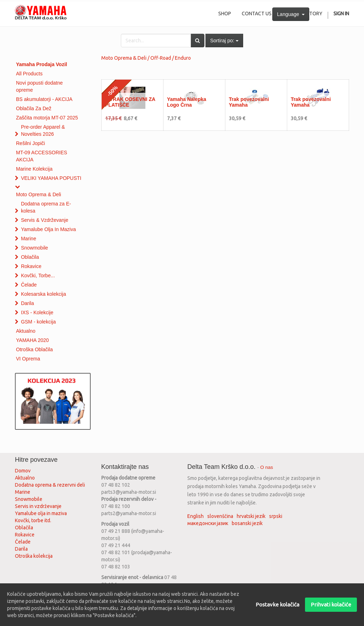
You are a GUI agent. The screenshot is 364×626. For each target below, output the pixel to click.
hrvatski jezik (251, 516)
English (196, 516)
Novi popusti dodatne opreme (39, 86)
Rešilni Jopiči (31, 143)
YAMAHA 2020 (32, 340)
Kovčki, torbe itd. (33, 520)
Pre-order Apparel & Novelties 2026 (43, 130)
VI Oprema (28, 359)
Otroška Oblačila (34, 349)
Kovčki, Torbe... (38, 275)
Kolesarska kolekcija (44, 294)
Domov (23, 471)
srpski (276, 516)
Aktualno (26, 331)
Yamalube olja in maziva (41, 513)
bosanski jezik (247, 523)
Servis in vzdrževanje (38, 506)
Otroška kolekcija (34, 556)
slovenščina (220, 516)
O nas (267, 467)
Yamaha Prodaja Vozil (42, 64)
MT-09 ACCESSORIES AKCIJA (42, 156)
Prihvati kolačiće (331, 604)
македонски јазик (208, 523)
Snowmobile (34, 248)
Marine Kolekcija (34, 169)
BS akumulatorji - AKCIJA (44, 99)
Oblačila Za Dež (34, 108)
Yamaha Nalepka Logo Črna (187, 102)
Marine (29, 239)
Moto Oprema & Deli (39, 194)
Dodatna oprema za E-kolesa (46, 207)
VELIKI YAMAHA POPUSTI (51, 178)
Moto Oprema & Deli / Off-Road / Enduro (146, 58)
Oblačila (30, 257)
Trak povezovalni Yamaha (249, 102)
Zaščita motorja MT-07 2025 (47, 118)
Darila (28, 303)
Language (291, 14)
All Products (29, 74)
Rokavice (31, 266)
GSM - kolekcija (38, 322)
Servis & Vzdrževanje (45, 220)
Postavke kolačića (277, 604)
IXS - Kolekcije (37, 312)
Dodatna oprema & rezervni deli (50, 485)
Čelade (29, 285)
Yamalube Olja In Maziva (49, 229)
